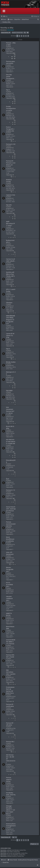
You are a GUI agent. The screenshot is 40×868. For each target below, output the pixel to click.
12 (15, 456)
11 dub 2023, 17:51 (11, 150)
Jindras (8, 831)
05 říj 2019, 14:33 (11, 368)
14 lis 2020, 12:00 (10, 282)
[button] (28, 36)
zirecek (8, 662)
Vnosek (8, 136)
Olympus (9, 302)
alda (7, 379)
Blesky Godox (11, 362)
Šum (8, 479)
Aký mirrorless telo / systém (11, 672)
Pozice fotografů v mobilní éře (10, 129)
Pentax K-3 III (11, 144)
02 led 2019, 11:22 (10, 434)
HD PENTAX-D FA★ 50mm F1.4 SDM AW (11, 441)
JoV (15, 696)
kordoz (8, 68)
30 (15, 156)
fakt (7, 418)
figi (15, 728)
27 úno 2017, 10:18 (11, 680)
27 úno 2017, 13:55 (11, 663)
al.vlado (8, 495)
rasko (8, 800)
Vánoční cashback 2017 (9, 598)
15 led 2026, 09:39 (10, 51)
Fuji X (8, 90)
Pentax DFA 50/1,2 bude (10, 656)
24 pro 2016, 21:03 (10, 801)
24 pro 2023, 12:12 (11, 137)
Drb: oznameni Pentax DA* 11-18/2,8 (10, 410)
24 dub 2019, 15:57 (11, 396)
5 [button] (26, 36)
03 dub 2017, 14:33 (10, 634)
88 (13, 102)
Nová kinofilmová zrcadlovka (10, 539)
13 (13, 386)
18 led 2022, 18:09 (10, 201)
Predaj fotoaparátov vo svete (11, 108)
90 (13, 104)
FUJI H (8, 349)
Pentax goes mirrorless (10, 62)
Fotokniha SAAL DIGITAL (11, 794)
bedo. (8, 281)
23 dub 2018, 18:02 (11, 532)
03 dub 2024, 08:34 (11, 116)
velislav (8, 484)
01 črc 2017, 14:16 (10, 621)
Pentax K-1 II (10, 490)
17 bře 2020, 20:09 (10, 329)
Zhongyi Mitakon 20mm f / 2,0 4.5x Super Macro (10, 810)
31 (13, 158)
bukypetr (9, 149)
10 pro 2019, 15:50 (10, 343)
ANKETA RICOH (9, 614)
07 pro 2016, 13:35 (10, 832)
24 (15, 124)
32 (15, 158)
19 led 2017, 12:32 (10, 747)
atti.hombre (9, 231)
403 (12, 57)
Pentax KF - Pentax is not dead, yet (11, 163)
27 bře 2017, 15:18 (10, 650)
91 (15, 104)
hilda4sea (9, 95)
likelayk (8, 84)
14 (15, 386)
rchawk (8, 768)
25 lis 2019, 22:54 (11, 355)
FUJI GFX (9, 205)
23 (13, 124)
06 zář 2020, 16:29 (10, 297)
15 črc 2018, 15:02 (10, 485)
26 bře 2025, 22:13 (11, 84)
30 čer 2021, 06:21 (11, 231)
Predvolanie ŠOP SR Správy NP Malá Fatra (10, 690)
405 (12, 59)
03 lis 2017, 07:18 (10, 592)
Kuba (7, 329)
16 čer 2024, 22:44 (10, 96)
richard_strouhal (11, 170)
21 (13, 122)
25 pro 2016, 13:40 (10, 787)
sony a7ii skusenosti (10, 553)
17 (13, 219)
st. (14, 466)
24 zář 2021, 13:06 (10, 211)
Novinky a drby (7, 28)
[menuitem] (5, 16)
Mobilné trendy (9, 181)
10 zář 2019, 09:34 (10, 380)
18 (15, 219)
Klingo (8, 649)
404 (15, 57)
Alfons (8, 433)
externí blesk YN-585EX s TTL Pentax (11, 642)
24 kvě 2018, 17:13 (11, 496)
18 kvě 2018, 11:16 (10, 517)
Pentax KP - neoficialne (10, 705)
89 (15, 102)
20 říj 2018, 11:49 (10, 449)
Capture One (11, 195)
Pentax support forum (9, 779)
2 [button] (19, 36)
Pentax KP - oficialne (10, 724)
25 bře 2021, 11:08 (10, 267)
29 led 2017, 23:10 (10, 712)
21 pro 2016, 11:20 (10, 820)
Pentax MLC (10, 742)
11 (13, 456)
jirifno (8, 634)
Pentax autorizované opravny (11, 524)
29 (13, 156)
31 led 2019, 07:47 (9, 419)
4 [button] (24, 36)
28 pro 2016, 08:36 (11, 769)
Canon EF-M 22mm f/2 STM (10, 335)
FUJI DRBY (9, 391)
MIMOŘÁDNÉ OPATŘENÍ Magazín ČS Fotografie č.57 (11, 320)
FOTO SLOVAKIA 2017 (10, 585)
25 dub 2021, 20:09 (11, 248)
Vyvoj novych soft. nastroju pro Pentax (11, 509)
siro (7, 576)
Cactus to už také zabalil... (11, 260)
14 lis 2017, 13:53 (10, 560)
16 (15, 217)
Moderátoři (11, 30)
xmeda (8, 50)
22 (15, 122)
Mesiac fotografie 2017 (10, 569)
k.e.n (7, 308)
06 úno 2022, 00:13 (10, 188)
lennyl (8, 449)
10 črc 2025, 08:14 (10, 69)
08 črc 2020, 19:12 (10, 308)
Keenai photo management (11, 825)
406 (15, 59)
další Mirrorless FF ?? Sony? (10, 223)
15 (13, 217)
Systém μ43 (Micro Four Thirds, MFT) (10, 274)
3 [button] (22, 36)
